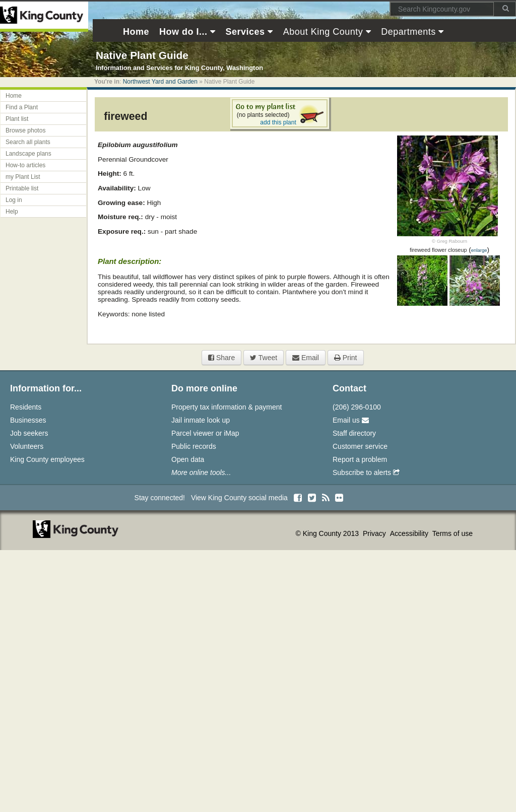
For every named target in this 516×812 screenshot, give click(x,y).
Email (306, 358)
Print (346, 358)
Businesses (28, 420)
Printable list (22, 188)
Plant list (17, 119)
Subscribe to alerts (366, 472)
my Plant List (23, 177)
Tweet (264, 358)
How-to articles (25, 165)
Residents (26, 407)
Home (14, 96)
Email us (351, 420)
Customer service (360, 446)
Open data (188, 459)
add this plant (278, 122)
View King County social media (239, 498)
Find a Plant (22, 107)
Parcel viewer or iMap (205, 433)
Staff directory (354, 433)
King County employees (47, 459)
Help (12, 212)
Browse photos (25, 130)
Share (221, 358)
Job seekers (29, 433)
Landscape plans (28, 154)
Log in (14, 200)
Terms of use (453, 533)
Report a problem (360, 459)
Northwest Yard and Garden (160, 82)
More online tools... (201, 472)
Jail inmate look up (201, 420)
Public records (194, 446)
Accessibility (410, 533)
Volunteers (27, 446)
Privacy (375, 533)
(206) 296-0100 (357, 407)
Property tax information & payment (227, 407)
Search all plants (28, 142)
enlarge (479, 250)
